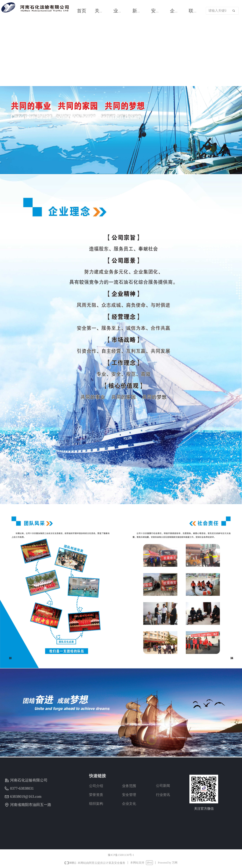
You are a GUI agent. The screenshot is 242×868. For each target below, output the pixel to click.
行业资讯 (163, 795)
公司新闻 (163, 786)
